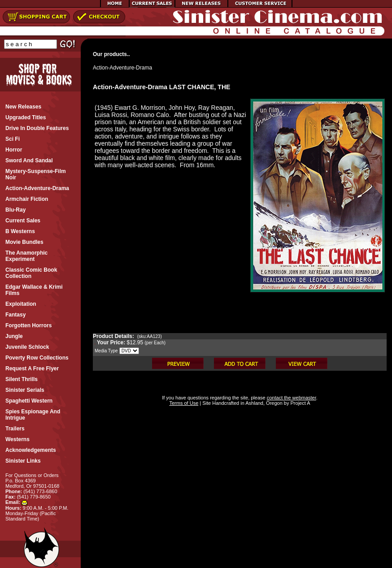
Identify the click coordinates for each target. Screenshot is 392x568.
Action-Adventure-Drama (122, 68)
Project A (299, 403)
